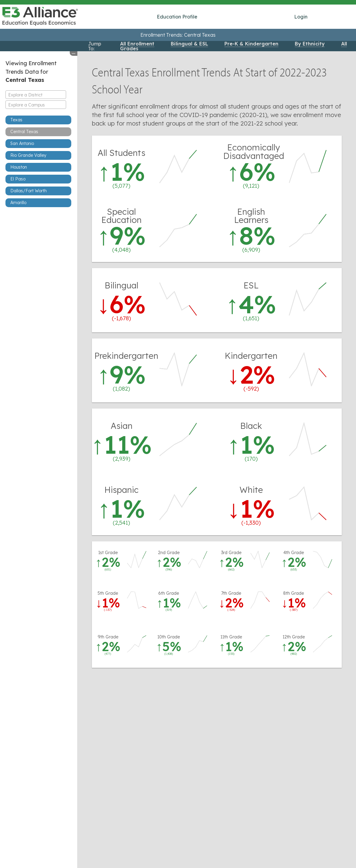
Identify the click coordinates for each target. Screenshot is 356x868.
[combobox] (36, 95)
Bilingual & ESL (189, 44)
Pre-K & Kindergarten (251, 44)
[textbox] (36, 95)
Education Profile (177, 17)
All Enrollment (137, 44)
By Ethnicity (310, 44)
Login (301, 17)
